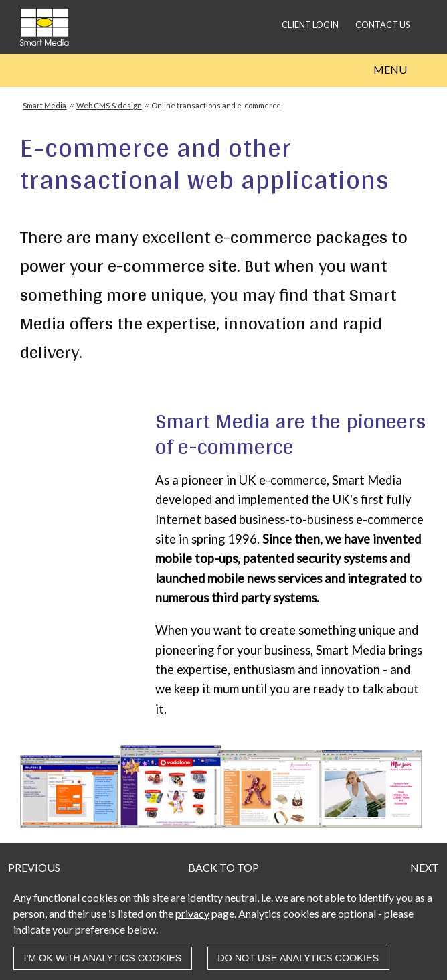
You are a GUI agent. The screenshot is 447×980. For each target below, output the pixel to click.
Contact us (382, 25)
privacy (192, 913)
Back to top (223, 867)
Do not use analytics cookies (298, 958)
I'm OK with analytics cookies (102, 958)
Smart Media (44, 105)
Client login (310, 25)
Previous (34, 867)
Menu (390, 69)
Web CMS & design (109, 105)
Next (425, 867)
